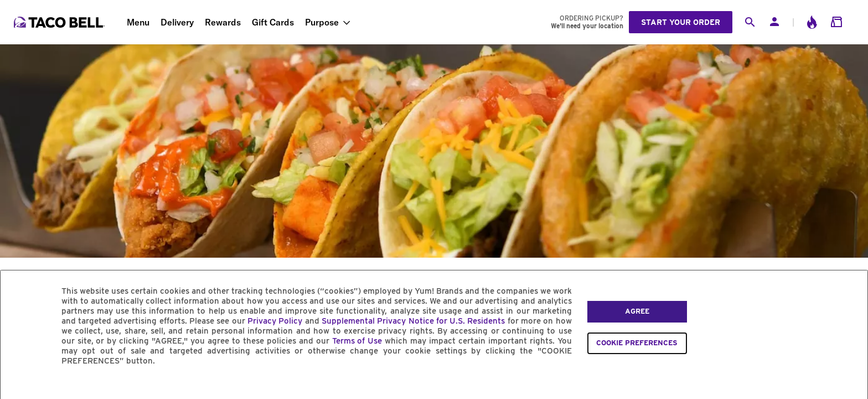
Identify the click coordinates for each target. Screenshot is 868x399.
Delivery (177, 22)
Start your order (681, 22)
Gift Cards (273, 22)
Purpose (322, 22)
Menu (138, 22)
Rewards (223, 22)
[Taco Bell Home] (60, 22)
